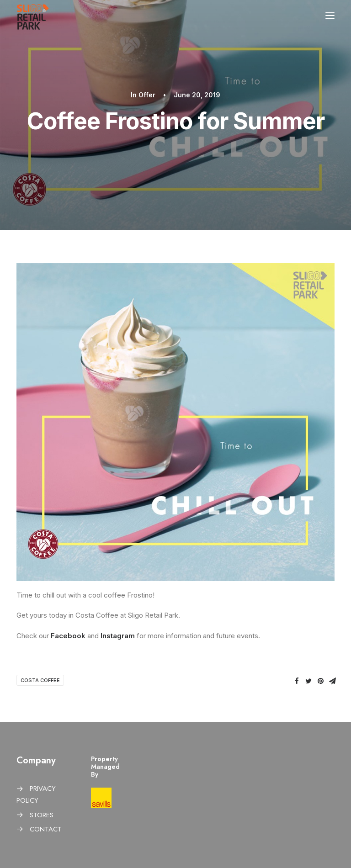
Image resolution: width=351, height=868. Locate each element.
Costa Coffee (40, 680)
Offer (147, 95)
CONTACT (46, 829)
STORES (42, 815)
